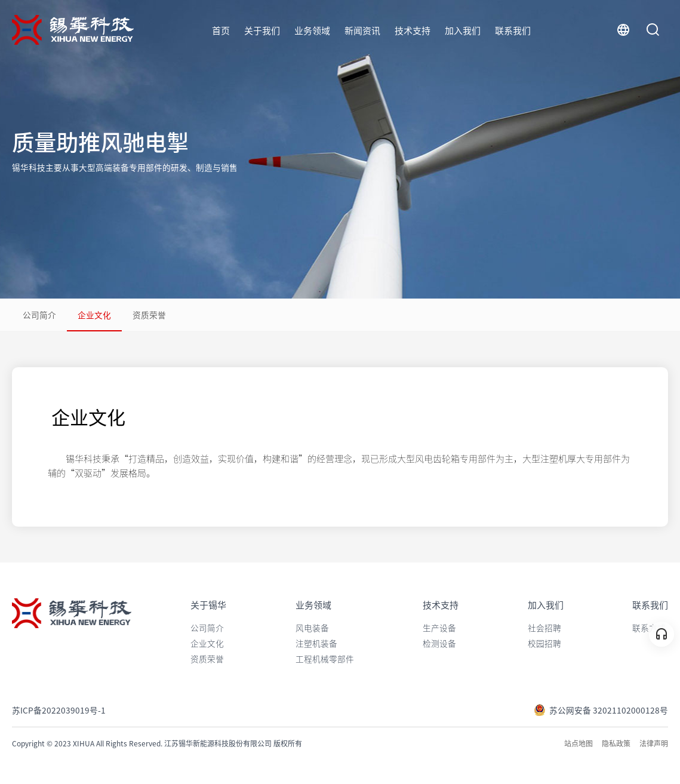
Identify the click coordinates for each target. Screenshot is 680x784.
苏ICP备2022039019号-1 (59, 710)
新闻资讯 (362, 30)
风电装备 (312, 628)
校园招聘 (544, 643)
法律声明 (654, 743)
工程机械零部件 (325, 659)
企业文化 (94, 315)
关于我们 (262, 30)
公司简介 (39, 315)
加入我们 (463, 30)
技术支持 (413, 30)
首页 (221, 30)
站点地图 (579, 743)
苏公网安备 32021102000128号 (601, 710)
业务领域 (312, 30)
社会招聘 (544, 628)
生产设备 (439, 628)
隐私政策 (616, 743)
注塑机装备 (316, 643)
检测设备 (439, 643)
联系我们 (513, 30)
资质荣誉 (149, 315)
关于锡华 (208, 605)
